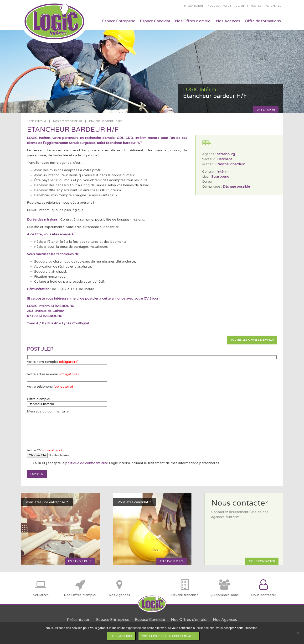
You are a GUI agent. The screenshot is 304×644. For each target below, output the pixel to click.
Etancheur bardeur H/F (106, 121)
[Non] (298, 633)
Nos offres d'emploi (67, 121)
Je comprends (121, 636)
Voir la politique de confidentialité (169, 636)
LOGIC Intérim (36, 121)
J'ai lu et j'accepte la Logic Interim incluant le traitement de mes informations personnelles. (124, 463)
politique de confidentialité (87, 463)
